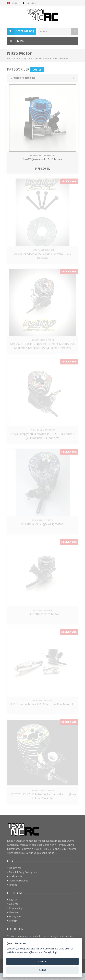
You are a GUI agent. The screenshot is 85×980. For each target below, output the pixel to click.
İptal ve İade (16, 876)
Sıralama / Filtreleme (23, 78)
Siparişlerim (15, 917)
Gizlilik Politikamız (19, 881)
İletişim (13, 885)
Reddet (43, 970)
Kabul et (42, 962)
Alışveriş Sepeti (17, 908)
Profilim (13, 921)
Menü (16, 41)
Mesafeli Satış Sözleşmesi (23, 872)
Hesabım (14, 912)
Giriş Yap (14, 904)
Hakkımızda (15, 868)
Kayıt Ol (13, 900)
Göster (37, 70)
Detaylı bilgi (50, 952)
